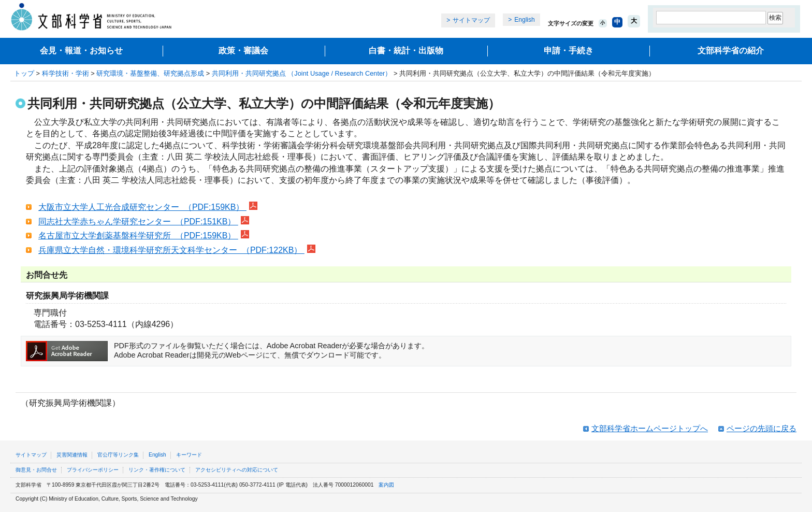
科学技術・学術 (66, 73)
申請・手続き (569, 51)
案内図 (386, 485)
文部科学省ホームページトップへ (650, 428)
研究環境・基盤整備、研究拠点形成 (150, 73)
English (524, 20)
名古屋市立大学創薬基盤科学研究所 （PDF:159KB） (144, 236)
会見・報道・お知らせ (81, 51)
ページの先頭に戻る (762, 428)
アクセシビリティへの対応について (237, 470)
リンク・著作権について (157, 470)
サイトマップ (471, 20)
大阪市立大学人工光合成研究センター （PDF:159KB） (148, 207)
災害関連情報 (72, 455)
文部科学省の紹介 (731, 51)
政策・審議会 (243, 51)
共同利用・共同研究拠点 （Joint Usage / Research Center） (302, 73)
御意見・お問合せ (36, 470)
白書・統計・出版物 (406, 51)
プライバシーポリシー (93, 470)
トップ (24, 73)
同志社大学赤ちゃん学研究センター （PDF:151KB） (144, 222)
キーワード (189, 455)
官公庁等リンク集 (118, 455)
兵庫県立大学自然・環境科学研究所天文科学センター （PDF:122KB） (177, 250)
